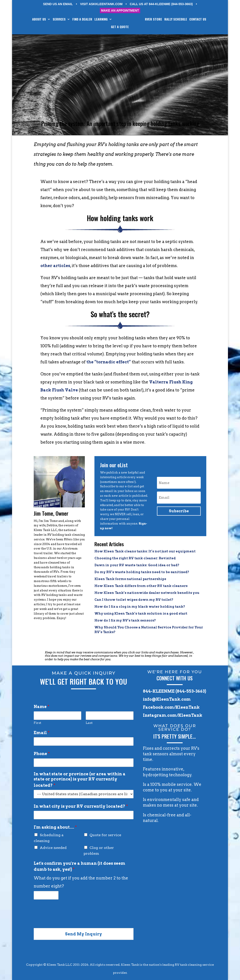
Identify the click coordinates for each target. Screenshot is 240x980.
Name (42, 707)
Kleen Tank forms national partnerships (130, 579)
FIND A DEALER (89, 20)
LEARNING (107, 20)
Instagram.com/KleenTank (173, 715)
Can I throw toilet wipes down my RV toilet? (134, 600)
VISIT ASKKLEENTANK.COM (101, 4)
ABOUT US (45, 20)
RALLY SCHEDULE (189, 20)
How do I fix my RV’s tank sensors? (125, 620)
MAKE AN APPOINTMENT (120, 10)
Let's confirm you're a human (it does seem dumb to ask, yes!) (79, 866)
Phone (42, 754)
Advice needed (53, 848)
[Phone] (84, 763)
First (38, 723)
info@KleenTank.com (167, 699)
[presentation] (68, 921)
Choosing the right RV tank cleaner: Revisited (135, 558)
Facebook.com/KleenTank (171, 707)
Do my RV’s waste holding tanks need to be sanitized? (142, 572)
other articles (55, 266)
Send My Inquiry (83, 934)
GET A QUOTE (129, 27)
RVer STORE (166, 20)
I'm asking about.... (55, 827)
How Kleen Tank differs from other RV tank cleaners (141, 586)
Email (42, 733)
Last (89, 723)
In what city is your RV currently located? (81, 806)
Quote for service (105, 835)
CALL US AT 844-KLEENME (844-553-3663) (161, 4)
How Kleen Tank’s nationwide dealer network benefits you (147, 593)
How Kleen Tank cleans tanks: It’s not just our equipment (145, 551)
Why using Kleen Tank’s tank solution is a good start (141, 614)
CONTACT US (110, 27)
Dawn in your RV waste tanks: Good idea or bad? (137, 565)
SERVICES (65, 20)
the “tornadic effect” (109, 362)
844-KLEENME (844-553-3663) (174, 691)
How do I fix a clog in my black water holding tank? (140, 607)
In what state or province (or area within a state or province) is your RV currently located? (80, 780)
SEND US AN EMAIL (58, 4)
